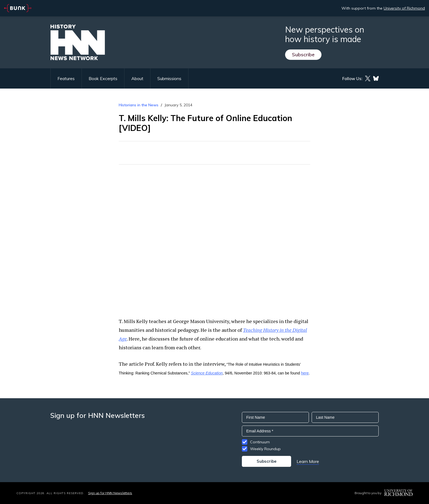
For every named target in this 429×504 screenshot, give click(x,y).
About (137, 78)
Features (66, 78)
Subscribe (303, 55)
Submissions (169, 78)
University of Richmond (404, 8)
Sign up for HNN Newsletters (110, 493)
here (305, 373)
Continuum (260, 442)
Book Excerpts (103, 78)
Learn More (308, 461)
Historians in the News (139, 105)
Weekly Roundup (265, 449)
